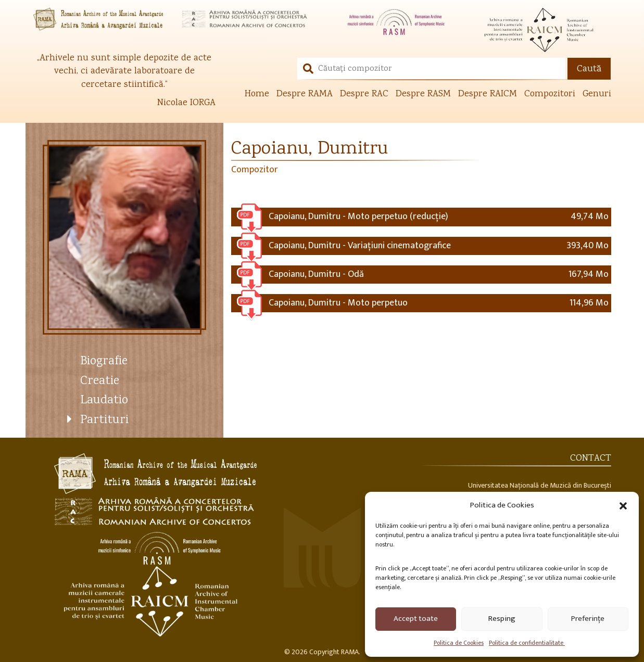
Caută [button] (589, 69)
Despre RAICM (488, 94)
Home (257, 94)
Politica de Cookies (459, 643)
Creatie (100, 381)
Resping (502, 619)
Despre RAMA (305, 94)
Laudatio (104, 400)
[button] (623, 505)
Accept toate (416, 619)
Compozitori (550, 94)
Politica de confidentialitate (527, 643)
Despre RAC (364, 94)
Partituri (104, 420)
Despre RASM (423, 94)
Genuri (597, 94)
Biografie (104, 361)
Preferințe (588, 619)
